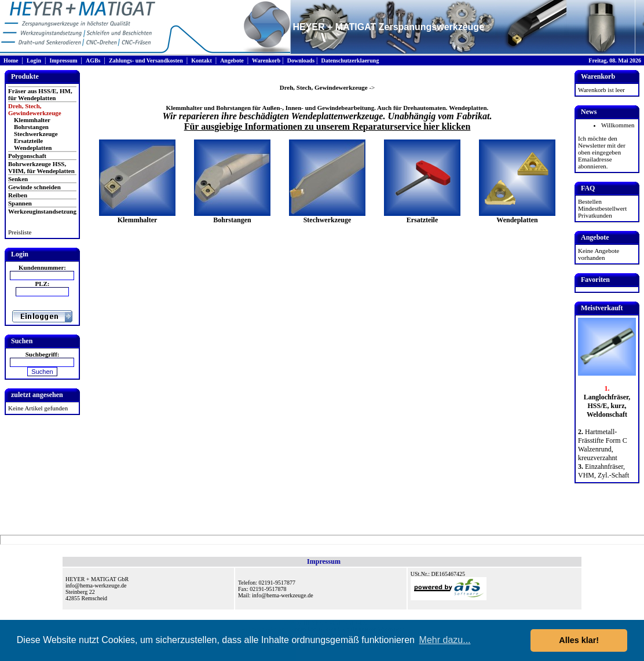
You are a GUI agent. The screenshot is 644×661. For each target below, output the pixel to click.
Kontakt (202, 60)
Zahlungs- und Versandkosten (146, 60)
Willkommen (618, 125)
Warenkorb (266, 60)
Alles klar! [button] (579, 640)
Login (34, 60)
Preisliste (20, 232)
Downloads (301, 60)
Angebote (232, 60)
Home (11, 60)
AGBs (93, 60)
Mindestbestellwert (602, 208)
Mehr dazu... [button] (445, 640)
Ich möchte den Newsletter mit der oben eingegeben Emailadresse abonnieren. (602, 152)
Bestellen (590, 201)
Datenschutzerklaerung (350, 60)
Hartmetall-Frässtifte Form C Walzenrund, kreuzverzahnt (603, 445)
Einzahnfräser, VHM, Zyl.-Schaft (603, 471)
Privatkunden (595, 215)
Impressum (63, 60)
